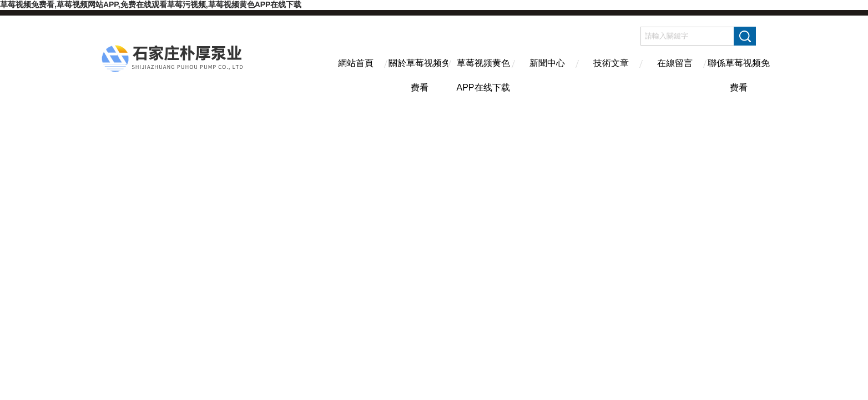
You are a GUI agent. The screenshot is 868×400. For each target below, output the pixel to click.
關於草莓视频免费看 (420, 73)
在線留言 (675, 63)
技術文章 (611, 63)
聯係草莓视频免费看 (739, 73)
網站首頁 (356, 63)
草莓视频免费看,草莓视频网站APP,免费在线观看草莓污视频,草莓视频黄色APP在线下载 (151, 4)
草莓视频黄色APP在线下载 (483, 73)
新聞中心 (547, 63)
